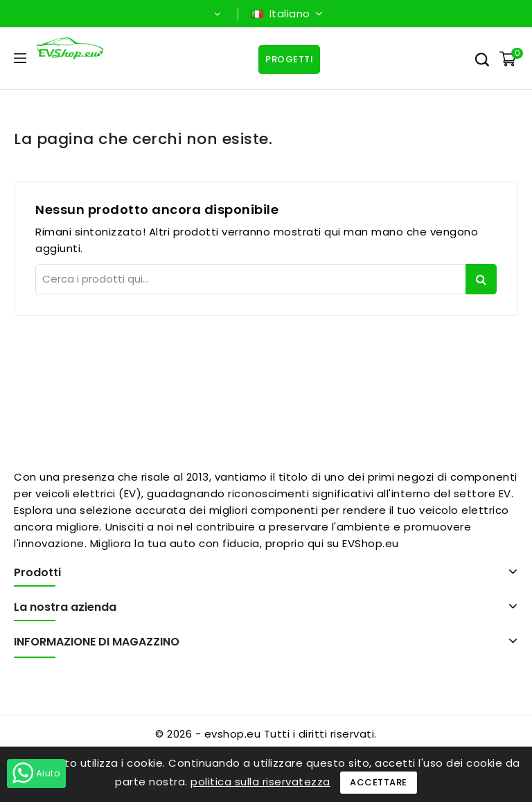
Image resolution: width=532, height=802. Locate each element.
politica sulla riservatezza (260, 782)
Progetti (289, 59)
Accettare (379, 782)
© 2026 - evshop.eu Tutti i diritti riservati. (266, 734)
